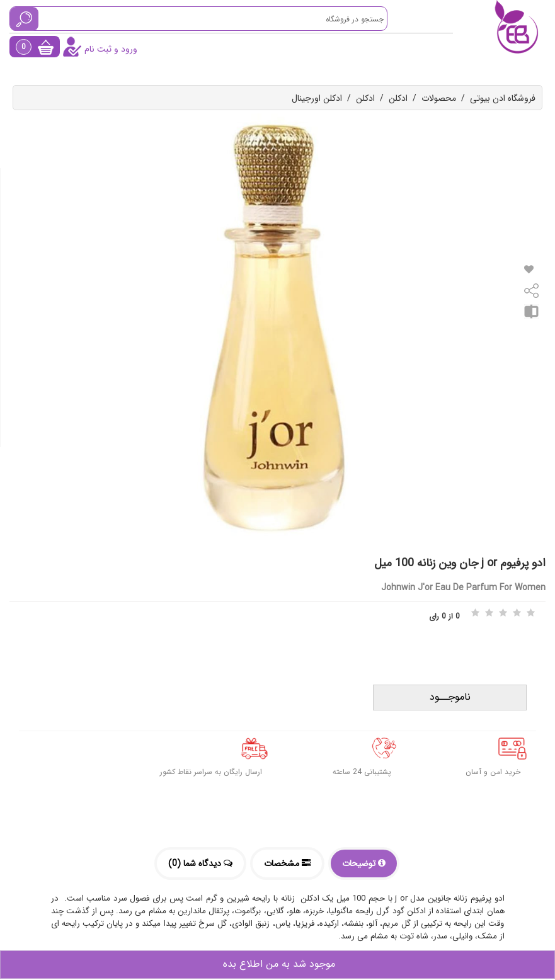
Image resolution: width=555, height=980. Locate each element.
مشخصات (287, 863)
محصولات (439, 98)
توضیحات (364, 863)
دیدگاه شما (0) (200, 863)
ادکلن (398, 98)
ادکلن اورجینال (317, 98)
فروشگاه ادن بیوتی (503, 98)
